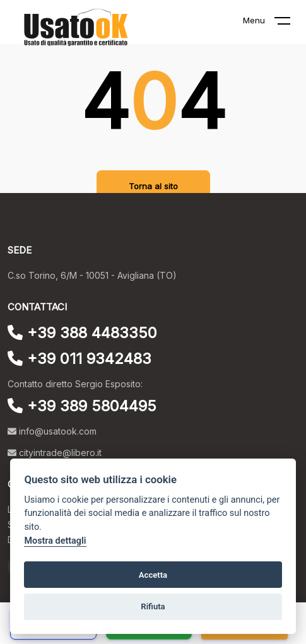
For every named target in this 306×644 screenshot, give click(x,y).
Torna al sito (153, 186)
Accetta (153, 575)
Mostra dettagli (55, 541)
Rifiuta (153, 606)
